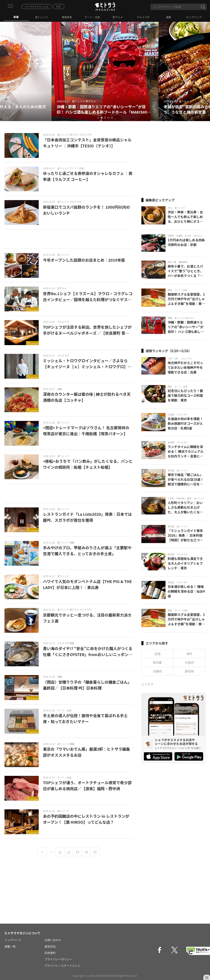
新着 (16, 17)
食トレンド (41, 17)
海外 (189, 654)
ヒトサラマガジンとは (37, 7)
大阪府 (189, 662)
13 (77, 852)
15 (95, 852)
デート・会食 (92, 17)
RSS (59, 7)
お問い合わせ (53, 940)
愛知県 (189, 671)
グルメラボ (143, 17)
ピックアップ (194, 17)
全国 (157, 654)
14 (86, 852)
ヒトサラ (147, 684)
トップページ (13, 940)
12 (69, 852)
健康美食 (67, 17)
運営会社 (50, 946)
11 (60, 852)
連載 (169, 17)
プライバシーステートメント (62, 966)
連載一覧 (10, 946)
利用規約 (50, 953)
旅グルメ (118, 17)
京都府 (157, 671)
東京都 (157, 662)
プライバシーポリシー (58, 959)
